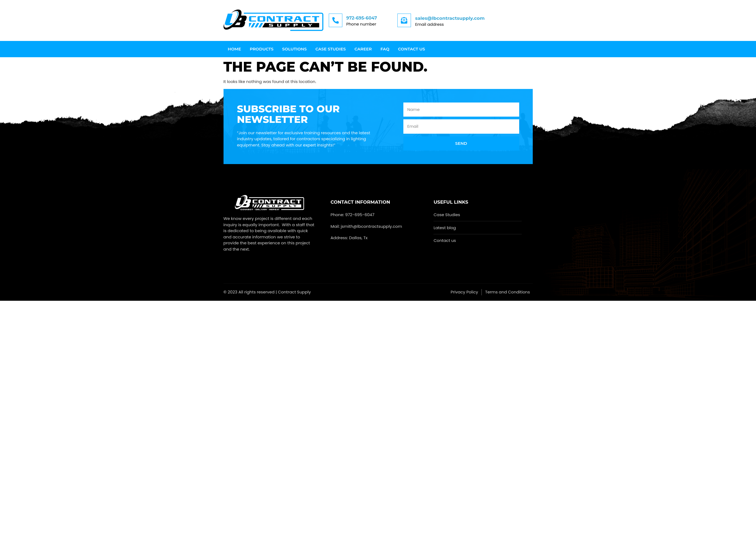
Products (262, 49)
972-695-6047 (362, 18)
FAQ (385, 49)
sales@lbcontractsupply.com (450, 18)
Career (363, 49)
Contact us (412, 49)
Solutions (294, 49)
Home (235, 49)
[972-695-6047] (336, 20)
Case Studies (331, 49)
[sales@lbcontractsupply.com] (404, 20)
